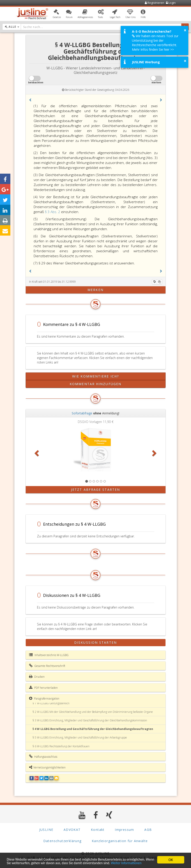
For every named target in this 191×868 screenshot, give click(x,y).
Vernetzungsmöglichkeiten (47, 767)
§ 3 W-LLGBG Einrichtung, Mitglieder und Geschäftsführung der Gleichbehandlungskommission (90, 720)
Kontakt (98, 830)
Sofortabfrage (82, 413)
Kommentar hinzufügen (95, 384)
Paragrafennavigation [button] (44, 698)
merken (95, 290)
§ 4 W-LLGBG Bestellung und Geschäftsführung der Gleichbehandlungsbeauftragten (93, 729)
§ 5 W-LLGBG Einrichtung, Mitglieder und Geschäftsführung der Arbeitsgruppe (80, 737)
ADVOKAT (72, 830)
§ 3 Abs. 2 (53, 212)
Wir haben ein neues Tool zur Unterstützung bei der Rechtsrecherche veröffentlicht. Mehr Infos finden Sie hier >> (155, 43)
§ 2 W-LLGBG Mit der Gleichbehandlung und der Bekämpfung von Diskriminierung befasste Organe (93, 712)
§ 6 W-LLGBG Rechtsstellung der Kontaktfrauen (61, 746)
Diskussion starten (95, 642)
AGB (148, 830)
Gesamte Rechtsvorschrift (47, 666)
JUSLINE (46, 830)
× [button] (185, 30)
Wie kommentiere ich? (95, 376)
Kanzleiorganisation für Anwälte (120, 841)
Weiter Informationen (24, 863)
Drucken (37, 677)
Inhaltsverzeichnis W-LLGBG (49, 655)
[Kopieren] (159, 282)
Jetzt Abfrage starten (95, 490)
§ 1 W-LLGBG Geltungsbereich (51, 703)
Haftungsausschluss (43, 757)
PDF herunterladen (43, 688)
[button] (57, 14)
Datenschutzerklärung (62, 841)
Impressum (124, 830)
